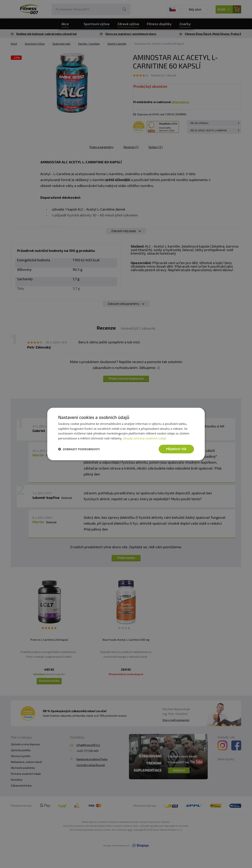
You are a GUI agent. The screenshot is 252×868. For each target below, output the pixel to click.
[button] (79, 449)
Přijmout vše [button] (176, 449)
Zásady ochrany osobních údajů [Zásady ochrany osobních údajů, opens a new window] (145, 438)
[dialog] (126, 434)
